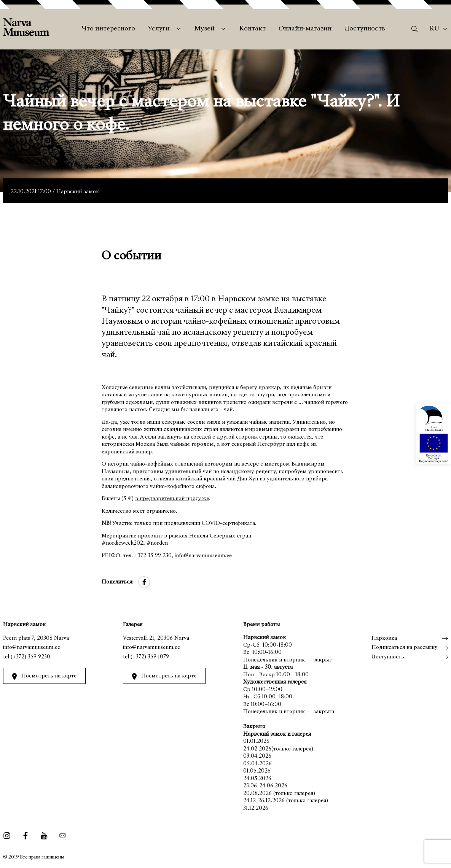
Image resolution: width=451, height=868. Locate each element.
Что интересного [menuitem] (108, 29)
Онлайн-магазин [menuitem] (305, 29)
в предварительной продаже (172, 499)
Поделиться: (118, 582)
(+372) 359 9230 (30, 657)
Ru (434, 29)
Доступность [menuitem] (365, 29)
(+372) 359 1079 (150, 657)
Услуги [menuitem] (159, 29)
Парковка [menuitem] (384, 638)
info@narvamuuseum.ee (32, 648)
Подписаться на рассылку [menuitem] (404, 648)
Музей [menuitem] (205, 29)
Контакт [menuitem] (253, 29)
